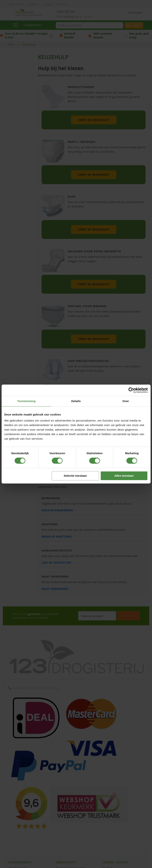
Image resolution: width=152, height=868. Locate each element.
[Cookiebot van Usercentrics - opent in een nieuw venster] (131, 390)
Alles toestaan (124, 476)
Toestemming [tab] (26, 401)
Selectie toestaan (75, 476)
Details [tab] (76, 401)
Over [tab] (126, 401)
